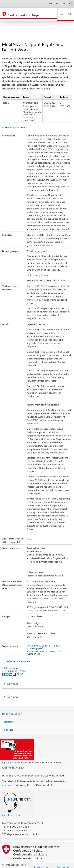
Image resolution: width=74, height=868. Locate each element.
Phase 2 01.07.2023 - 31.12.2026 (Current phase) (44, 643)
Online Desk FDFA (12, 710)
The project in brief (15, 124)
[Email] (21, 670)
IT (57, 3)
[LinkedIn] (11, 670)
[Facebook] (4, 670)
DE (51, 3)
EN (71, 3)
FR (64, 3)
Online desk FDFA (13, 764)
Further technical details (17, 658)
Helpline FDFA (11, 811)
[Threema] (14, 670)
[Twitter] (7, 670)
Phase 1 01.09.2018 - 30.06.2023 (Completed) (44, 649)
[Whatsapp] (18, 670)
